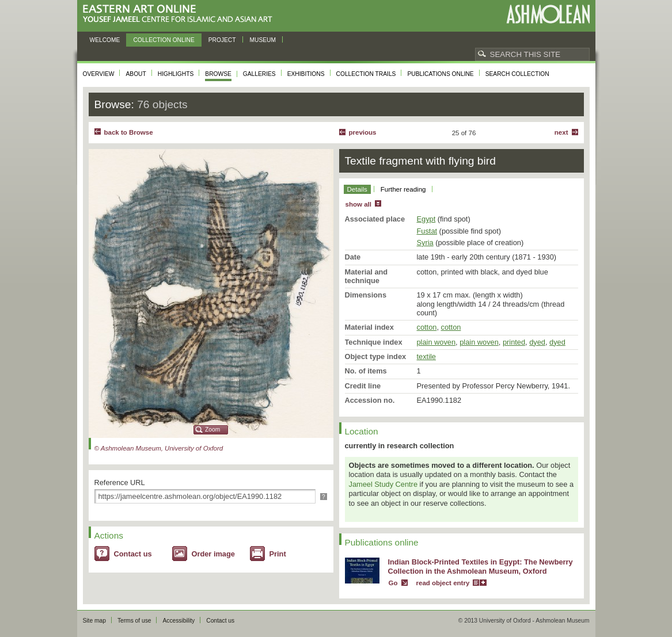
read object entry (443, 583)
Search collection (517, 74)
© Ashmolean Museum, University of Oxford (159, 448)
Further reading (403, 189)
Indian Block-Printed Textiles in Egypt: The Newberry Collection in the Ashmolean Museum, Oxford (481, 567)
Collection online (164, 40)
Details (357, 189)
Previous (363, 132)
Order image (213, 554)
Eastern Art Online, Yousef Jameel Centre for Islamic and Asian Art (181, 14)
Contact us (133, 554)
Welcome (105, 40)
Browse (218, 74)
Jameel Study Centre (384, 484)
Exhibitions (306, 74)
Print (278, 554)
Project (222, 40)
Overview (99, 74)
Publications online (440, 74)
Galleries (259, 74)
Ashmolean (548, 14)
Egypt (426, 219)
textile (426, 356)
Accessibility (179, 621)
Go (393, 583)
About (136, 74)
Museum (263, 40)
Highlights (176, 74)
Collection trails (366, 74)
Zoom (212, 430)
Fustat (427, 231)
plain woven (436, 342)
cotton (427, 327)
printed (514, 342)
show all (358, 204)
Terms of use (134, 621)
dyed (537, 342)
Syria (425, 243)
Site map (94, 621)
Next (561, 132)
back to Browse (129, 132)
